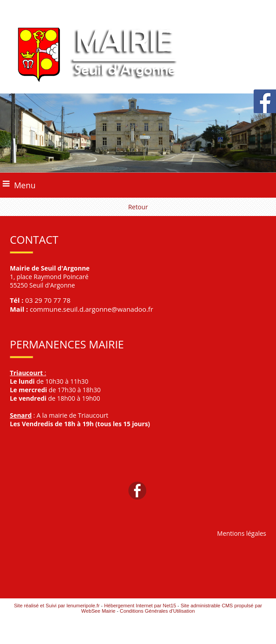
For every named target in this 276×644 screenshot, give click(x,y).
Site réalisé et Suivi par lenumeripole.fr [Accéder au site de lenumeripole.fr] (57, 606)
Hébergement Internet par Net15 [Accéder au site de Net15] (140, 606)
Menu (25, 185)
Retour (138, 207)
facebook (137, 490)
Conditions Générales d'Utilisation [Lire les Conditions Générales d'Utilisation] (157, 611)
